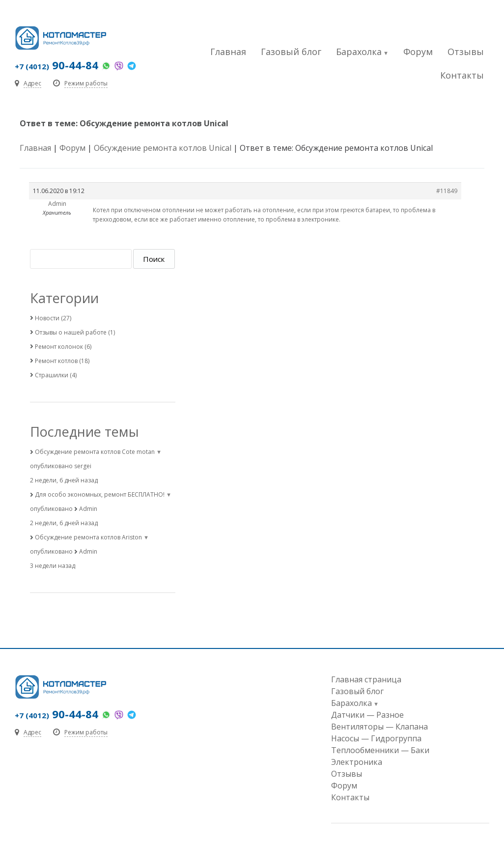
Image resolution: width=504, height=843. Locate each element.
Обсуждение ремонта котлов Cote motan (95, 452)
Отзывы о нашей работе (71, 332)
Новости (47, 318)
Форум (418, 52)
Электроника (357, 762)
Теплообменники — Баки (380, 750)
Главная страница (366, 679)
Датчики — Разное (367, 715)
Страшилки (52, 375)
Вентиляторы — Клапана (379, 727)
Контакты (462, 75)
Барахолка (359, 52)
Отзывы (466, 52)
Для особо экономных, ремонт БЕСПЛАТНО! (100, 494)
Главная (228, 52)
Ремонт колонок (59, 347)
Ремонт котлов (56, 361)
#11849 (447, 191)
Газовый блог (291, 52)
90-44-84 (56, 65)
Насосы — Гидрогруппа (376, 738)
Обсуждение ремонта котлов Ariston (88, 537)
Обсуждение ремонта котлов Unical (163, 148)
